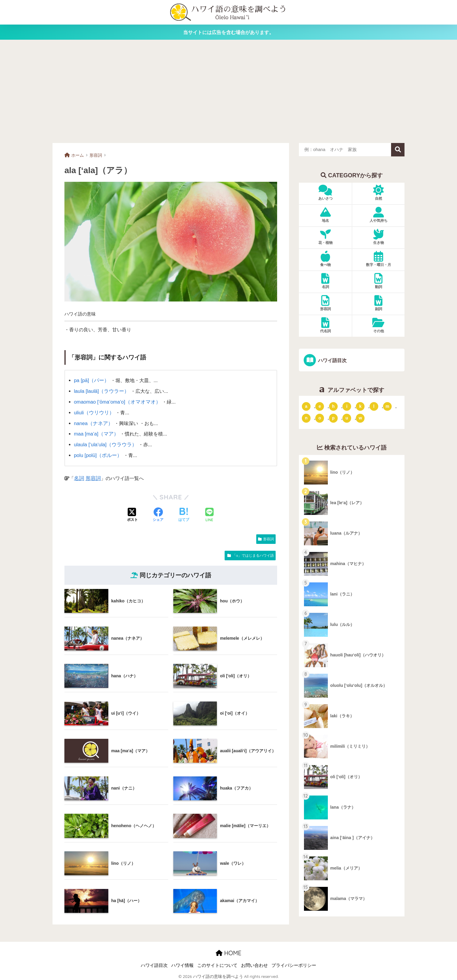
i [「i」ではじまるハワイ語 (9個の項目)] (347, 406)
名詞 (79, 476)
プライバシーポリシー (294, 963)
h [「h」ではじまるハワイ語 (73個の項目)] (333, 406)
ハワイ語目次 (332, 360)
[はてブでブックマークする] (184, 513)
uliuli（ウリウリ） (93, 411)
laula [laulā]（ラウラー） (101, 391)
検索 (398, 150)
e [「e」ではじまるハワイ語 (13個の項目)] (320, 406)
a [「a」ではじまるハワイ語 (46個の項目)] (306, 406)
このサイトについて (217, 963)
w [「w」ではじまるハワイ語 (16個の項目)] (360, 418)
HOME (229, 950)
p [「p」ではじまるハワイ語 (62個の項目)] (333, 418)
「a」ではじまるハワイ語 (253, 553)
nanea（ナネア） (93, 422)
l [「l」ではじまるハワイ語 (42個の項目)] (374, 406)
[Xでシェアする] (132, 513)
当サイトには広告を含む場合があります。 (229, 32)
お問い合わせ (254, 963)
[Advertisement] (229, 91)
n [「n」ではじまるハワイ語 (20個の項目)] (306, 418)
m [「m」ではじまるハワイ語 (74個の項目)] (387, 406)
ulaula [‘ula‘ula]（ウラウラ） (105, 443)
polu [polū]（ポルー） (97, 453)
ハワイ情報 (182, 963)
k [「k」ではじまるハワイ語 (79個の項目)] (360, 406)
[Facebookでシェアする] (158, 513)
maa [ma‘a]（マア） (96, 432)
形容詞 (92, 476)
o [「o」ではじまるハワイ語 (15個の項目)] (320, 418)
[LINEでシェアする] (209, 513)
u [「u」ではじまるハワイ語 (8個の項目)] (347, 418)
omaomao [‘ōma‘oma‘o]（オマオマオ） (116, 401)
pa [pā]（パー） (91, 380)
